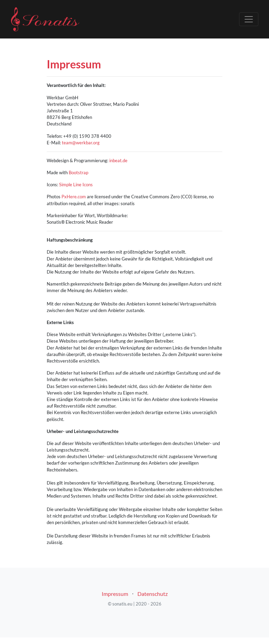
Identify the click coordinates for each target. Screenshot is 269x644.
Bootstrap (79, 173)
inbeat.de (118, 160)
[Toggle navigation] (249, 19)
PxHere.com (74, 197)
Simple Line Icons (76, 185)
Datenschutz (153, 594)
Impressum (115, 594)
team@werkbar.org (81, 143)
